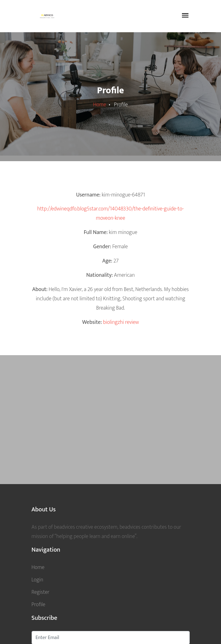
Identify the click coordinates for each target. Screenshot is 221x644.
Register (41, 592)
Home (100, 105)
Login (38, 580)
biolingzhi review (121, 322)
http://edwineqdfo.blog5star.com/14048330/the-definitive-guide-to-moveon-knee (110, 213)
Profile (39, 604)
